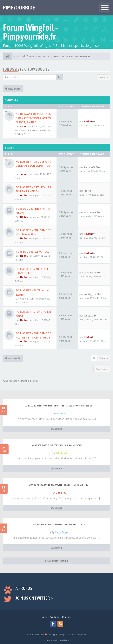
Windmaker (90, 212)
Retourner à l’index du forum (21, 381)
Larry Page (61, 532)
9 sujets (104, 77)
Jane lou (61, 493)
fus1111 (88, 316)
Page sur (102, 369)
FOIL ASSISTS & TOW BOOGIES (26, 69)
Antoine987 (90, 167)
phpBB (83, 634)
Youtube (55, 617)
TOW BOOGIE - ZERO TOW (32, 252)
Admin (61, 413)
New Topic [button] (13, 89)
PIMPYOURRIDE (19, 8)
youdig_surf (27, 299)
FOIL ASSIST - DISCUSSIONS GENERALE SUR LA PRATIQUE (33, 166)
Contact (67, 617)
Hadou (23, 126)
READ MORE (56, 429)
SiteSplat (61, 453)
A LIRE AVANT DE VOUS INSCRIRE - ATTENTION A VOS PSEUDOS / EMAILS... (33, 118)
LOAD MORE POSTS (56, 561)
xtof (86, 191)
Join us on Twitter (34, 598)
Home (44, 617)
